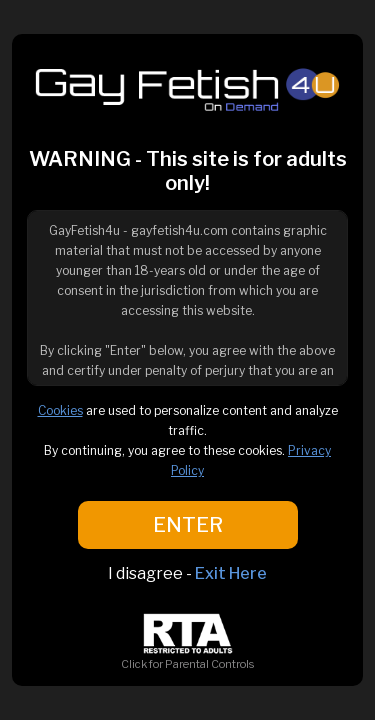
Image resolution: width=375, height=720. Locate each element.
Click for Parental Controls (187, 657)
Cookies (60, 410)
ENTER (188, 525)
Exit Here (231, 573)
